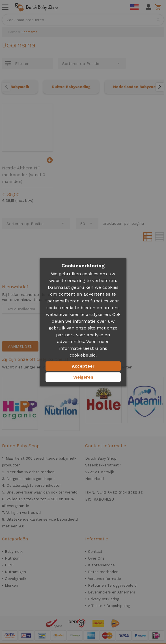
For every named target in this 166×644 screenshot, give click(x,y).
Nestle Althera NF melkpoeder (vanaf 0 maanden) (24, 175)
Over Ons (96, 558)
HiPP (9, 565)
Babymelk (20, 87)
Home (13, 32)
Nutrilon (12, 558)
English (134, 7)
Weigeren (83, 377)
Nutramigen (15, 572)
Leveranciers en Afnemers (112, 592)
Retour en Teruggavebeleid (112, 585)
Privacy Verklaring (104, 599)
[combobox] (83, 20)
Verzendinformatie (104, 579)
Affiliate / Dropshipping (109, 606)
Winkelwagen (159, 7)
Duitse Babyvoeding (71, 87)
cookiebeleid (83, 355)
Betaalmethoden (103, 572)
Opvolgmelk (16, 579)
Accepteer (83, 366)
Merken (11, 585)
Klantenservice (101, 565)
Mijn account (148, 7)
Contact (95, 552)
